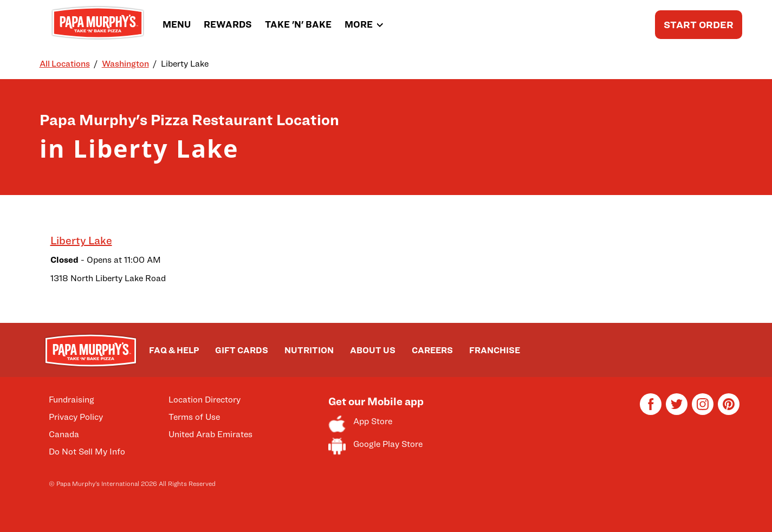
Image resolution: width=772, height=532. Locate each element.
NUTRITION (309, 350)
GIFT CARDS (242, 350)
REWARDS (228, 24)
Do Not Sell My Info (87, 452)
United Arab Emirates (210, 434)
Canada (64, 434)
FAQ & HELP (174, 350)
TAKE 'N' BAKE (298, 24)
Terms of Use (194, 417)
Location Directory (205, 400)
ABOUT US (373, 350)
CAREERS (432, 350)
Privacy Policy (76, 417)
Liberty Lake (81, 241)
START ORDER (699, 25)
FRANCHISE (495, 350)
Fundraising (72, 400)
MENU (177, 24)
